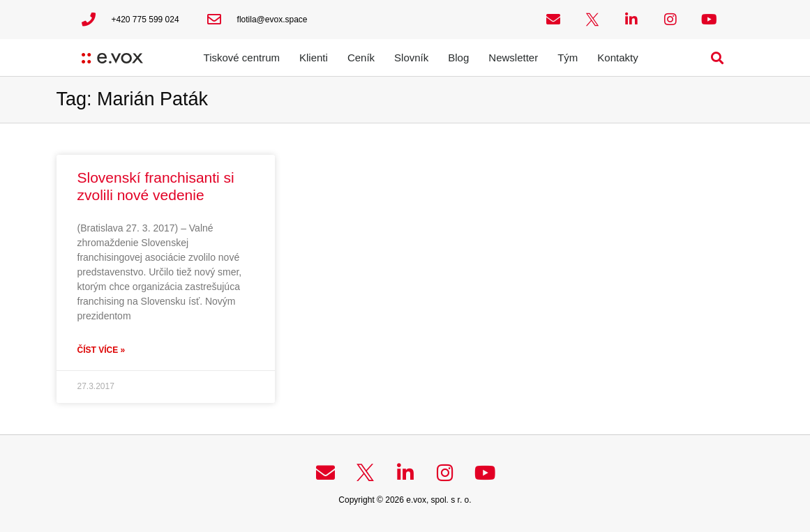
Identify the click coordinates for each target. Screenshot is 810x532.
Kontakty (617, 58)
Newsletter (513, 58)
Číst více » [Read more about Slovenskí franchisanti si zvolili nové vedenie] (102, 350)
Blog (458, 58)
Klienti (314, 58)
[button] (717, 58)
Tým (568, 58)
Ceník (361, 58)
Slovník (411, 58)
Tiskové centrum (242, 58)
